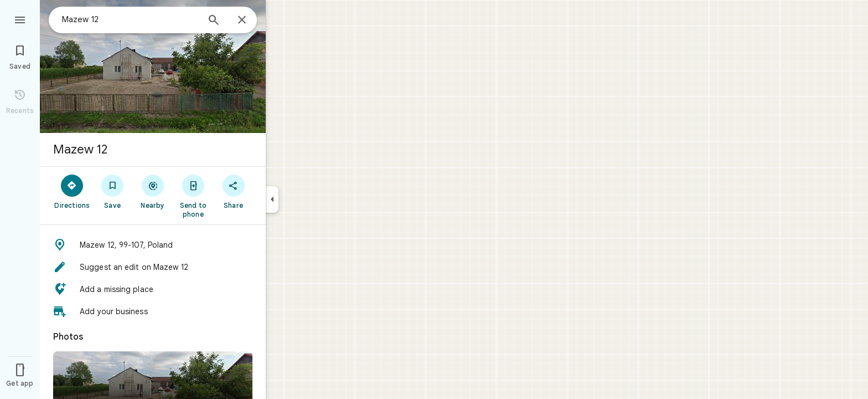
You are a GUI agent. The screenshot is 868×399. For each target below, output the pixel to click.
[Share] (233, 191)
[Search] (214, 21)
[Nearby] (153, 191)
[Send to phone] (193, 196)
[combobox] (130, 19)
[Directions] (72, 191)
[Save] (113, 191)
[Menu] (20, 19)
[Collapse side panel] (272, 199)
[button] (153, 245)
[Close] (242, 21)
